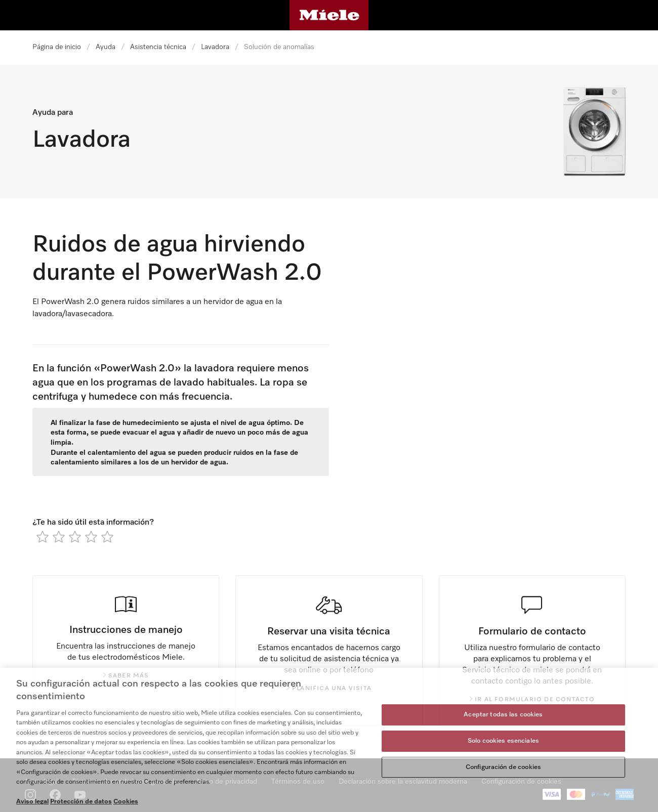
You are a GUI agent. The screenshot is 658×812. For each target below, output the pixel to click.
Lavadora (215, 47)
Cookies (126, 802)
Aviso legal (32, 802)
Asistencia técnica (158, 47)
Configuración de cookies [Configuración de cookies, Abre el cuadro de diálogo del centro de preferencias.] (503, 767)
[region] (329, 740)
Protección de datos (81, 802)
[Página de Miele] (329, 15)
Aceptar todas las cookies (503, 715)
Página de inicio (57, 47)
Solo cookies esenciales (503, 741)
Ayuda (106, 47)
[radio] (43, 537)
